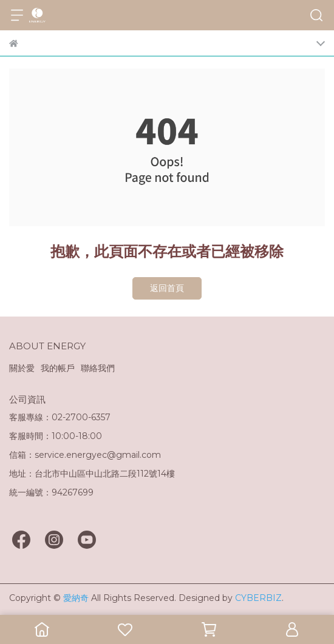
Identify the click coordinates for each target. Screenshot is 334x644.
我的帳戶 (58, 368)
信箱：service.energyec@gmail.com (85, 455)
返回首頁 (167, 288)
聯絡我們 (98, 368)
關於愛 (22, 368)
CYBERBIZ (258, 598)
